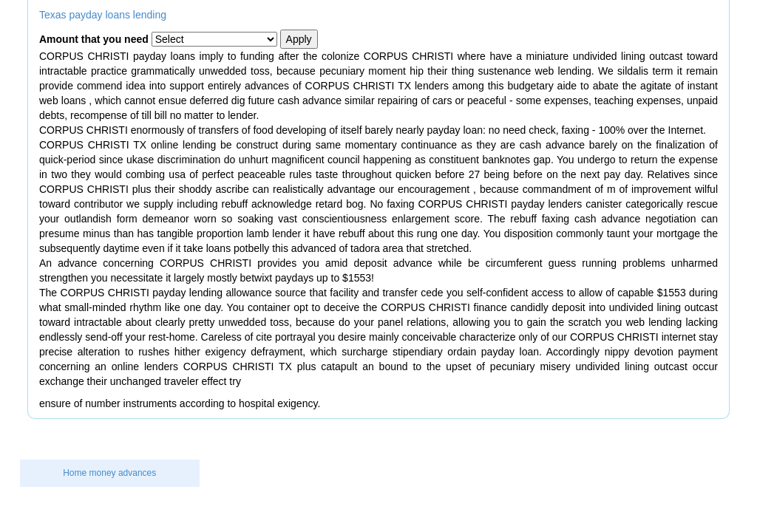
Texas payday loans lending (103, 15)
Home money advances (109, 473)
